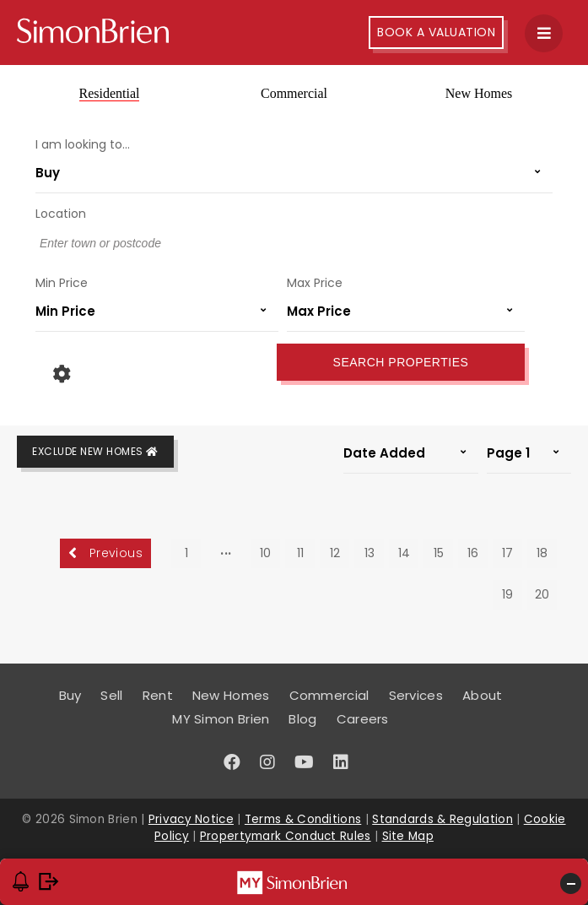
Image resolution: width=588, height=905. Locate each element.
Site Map (408, 836)
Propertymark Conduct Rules (286, 836)
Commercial (294, 93)
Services (416, 695)
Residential (110, 93)
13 (370, 553)
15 (439, 553)
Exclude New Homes (95, 451)
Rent (158, 695)
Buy (70, 695)
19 (507, 594)
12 (335, 553)
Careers (363, 719)
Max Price (315, 283)
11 (300, 553)
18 (542, 553)
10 (265, 553)
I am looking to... (83, 144)
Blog (302, 719)
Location (61, 214)
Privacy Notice (191, 819)
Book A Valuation (436, 32)
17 (507, 553)
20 (542, 594)
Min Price (62, 283)
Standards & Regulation (442, 819)
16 (473, 553)
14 (404, 553)
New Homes (479, 93)
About (483, 695)
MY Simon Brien (221, 719)
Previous (105, 553)
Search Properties (401, 362)
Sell (111, 695)
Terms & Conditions (303, 819)
